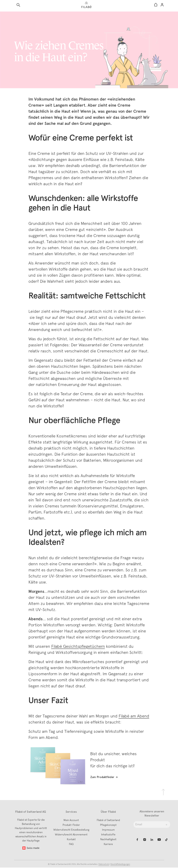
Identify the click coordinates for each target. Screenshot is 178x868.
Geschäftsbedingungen (120, 864)
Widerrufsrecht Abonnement (71, 835)
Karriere (108, 844)
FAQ (71, 844)
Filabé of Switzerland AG (61, 864)
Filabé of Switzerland (108, 820)
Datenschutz (104, 864)
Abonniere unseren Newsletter (152, 814)
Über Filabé (108, 812)
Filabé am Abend (134, 716)
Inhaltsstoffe (108, 835)
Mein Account (71, 820)
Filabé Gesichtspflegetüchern (78, 646)
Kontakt (71, 840)
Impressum (108, 830)
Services (71, 812)
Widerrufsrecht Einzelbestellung (71, 830)
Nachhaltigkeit (108, 840)
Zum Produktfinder (102, 777)
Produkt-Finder (71, 825)
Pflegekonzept (108, 825)
